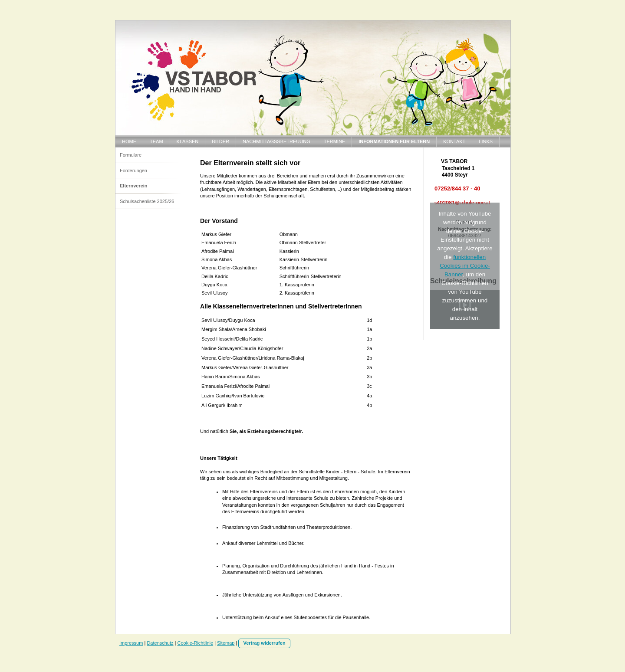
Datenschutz (160, 643)
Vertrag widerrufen (264, 643)
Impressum (131, 643)
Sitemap (226, 643)
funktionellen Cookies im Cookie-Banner (465, 266)
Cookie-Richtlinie (196, 643)
